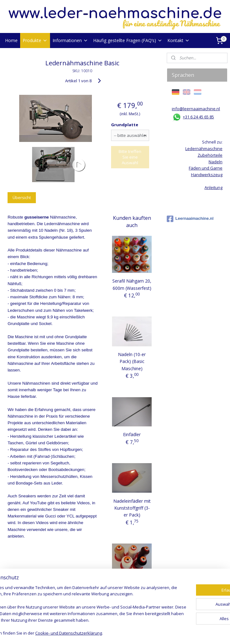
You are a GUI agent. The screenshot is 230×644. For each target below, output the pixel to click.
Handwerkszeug (207, 175)
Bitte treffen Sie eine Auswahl (130, 157)
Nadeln (216, 162)
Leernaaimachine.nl (190, 219)
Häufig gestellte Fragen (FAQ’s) (128, 40)
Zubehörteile (210, 155)
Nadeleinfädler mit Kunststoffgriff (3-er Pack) (132, 508)
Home (11, 40)
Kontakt (179, 40)
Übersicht (22, 198)
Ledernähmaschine (204, 149)
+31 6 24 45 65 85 (198, 117)
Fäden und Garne (206, 168)
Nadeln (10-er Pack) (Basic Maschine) (132, 361)
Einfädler (132, 434)
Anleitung (213, 187)
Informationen (70, 40)
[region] (73, 598)
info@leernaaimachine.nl (196, 109)
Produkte (35, 40)
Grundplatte (125, 125)
